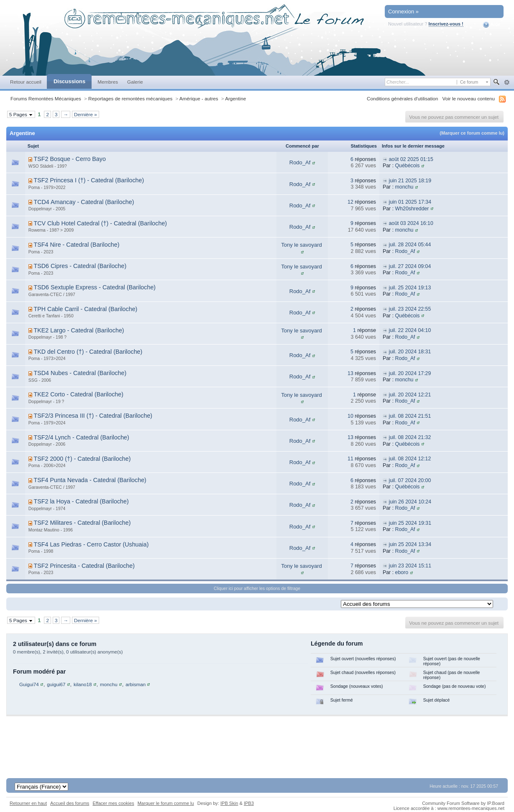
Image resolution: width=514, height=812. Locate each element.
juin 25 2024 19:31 (410, 523)
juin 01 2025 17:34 (410, 202)
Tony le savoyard (302, 245)
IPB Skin (229, 803)
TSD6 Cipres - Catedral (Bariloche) (80, 266)
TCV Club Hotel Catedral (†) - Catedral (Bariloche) (100, 223)
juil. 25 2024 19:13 (410, 288)
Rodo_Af (300, 162)
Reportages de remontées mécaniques (130, 98)
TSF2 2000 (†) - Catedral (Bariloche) (82, 459)
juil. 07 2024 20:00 (410, 480)
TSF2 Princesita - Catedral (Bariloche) (84, 566)
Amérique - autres (199, 98)
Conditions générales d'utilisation (403, 98)
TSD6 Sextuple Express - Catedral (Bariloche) (95, 287)
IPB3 (249, 803)
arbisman (136, 684)
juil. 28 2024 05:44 (410, 245)
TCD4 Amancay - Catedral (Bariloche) (84, 202)
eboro (402, 572)
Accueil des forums (70, 803)
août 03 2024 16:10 (411, 223)
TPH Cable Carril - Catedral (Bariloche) (85, 309)
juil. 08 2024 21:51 (410, 416)
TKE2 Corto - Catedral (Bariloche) (78, 394)
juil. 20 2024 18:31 (410, 352)
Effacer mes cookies (113, 803)
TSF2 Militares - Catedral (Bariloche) (82, 523)
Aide (492, 25)
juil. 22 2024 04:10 (410, 330)
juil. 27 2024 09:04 (410, 266)
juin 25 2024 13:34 (410, 544)
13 (350, 373)
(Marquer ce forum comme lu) (472, 133)
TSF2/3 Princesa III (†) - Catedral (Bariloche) (93, 416)
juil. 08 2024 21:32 (410, 437)
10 (350, 416)
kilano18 (83, 684)
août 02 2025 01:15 (411, 159)
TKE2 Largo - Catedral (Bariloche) (79, 330)
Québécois (408, 166)
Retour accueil (26, 82)
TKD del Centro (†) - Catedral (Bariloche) (88, 352)
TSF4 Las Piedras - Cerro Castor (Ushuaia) (91, 544)
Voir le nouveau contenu (469, 98)
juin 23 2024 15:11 (410, 566)
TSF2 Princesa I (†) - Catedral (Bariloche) (89, 180)
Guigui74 (29, 684)
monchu (404, 187)
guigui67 (56, 684)
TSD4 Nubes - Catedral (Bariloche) (80, 373)
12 (350, 202)
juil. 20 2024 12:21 (410, 395)
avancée (507, 82)
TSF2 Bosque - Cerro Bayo (69, 159)
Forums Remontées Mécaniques (46, 98)
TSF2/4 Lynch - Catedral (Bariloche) (81, 437)
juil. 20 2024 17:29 (410, 373)
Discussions (69, 81)
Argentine (235, 98)
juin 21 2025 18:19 (410, 181)
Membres (108, 82)
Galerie (135, 82)
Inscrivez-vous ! (446, 24)
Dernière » (86, 114)
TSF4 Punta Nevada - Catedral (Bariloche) (90, 480)
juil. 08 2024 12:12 (410, 459)
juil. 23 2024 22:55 (410, 309)
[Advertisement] (257, 741)
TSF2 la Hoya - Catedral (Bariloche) (81, 501)
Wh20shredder (412, 209)
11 (350, 459)
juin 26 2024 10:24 (410, 502)
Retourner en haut (28, 803)
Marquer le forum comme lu (166, 803)
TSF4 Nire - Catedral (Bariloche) (76, 245)
